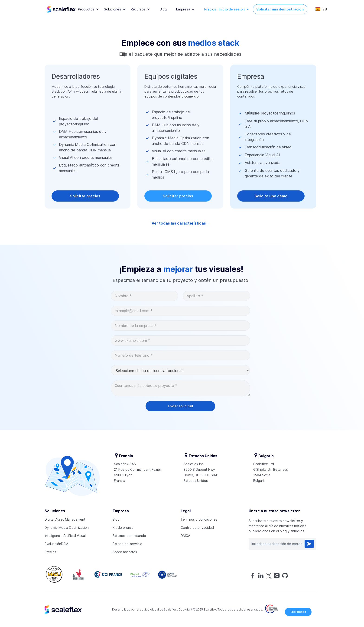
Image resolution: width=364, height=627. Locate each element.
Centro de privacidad (197, 527)
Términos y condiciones (199, 519)
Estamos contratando (129, 536)
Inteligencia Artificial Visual (65, 536)
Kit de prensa (123, 527)
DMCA (185, 536)
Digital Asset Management (65, 519)
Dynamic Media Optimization (67, 527)
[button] (89, 9)
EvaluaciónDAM (56, 544)
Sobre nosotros (125, 552)
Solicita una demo (271, 196)
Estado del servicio (127, 544)
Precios (210, 9)
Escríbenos (298, 612)
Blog (163, 9)
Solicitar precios (85, 196)
